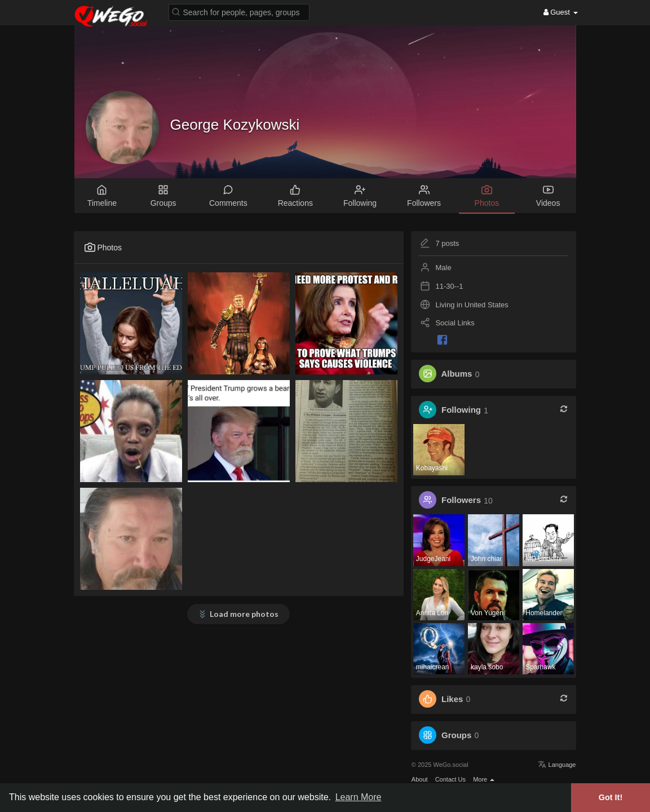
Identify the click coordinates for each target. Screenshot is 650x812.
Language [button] (557, 765)
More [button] (484, 779)
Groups (456, 735)
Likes (452, 699)
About (420, 779)
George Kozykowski (235, 125)
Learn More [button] (359, 797)
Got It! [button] (611, 797)
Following (461, 410)
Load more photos (244, 614)
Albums (456, 374)
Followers (461, 500)
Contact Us (450, 779)
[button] (239, 12)
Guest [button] (561, 12)
